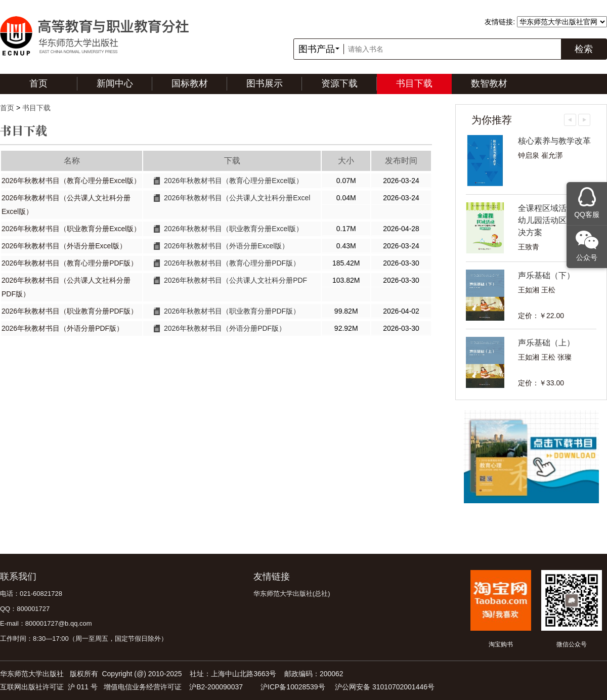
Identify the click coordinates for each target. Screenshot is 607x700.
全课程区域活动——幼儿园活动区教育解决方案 (554, 220)
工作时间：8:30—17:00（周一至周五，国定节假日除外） (84, 639)
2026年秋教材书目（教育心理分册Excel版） (233, 181)
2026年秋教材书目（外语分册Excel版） (226, 246)
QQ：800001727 (25, 609)
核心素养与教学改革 (554, 141)
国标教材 (190, 83)
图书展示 (265, 83)
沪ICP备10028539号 (293, 687)
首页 (38, 83)
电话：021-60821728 (31, 594)
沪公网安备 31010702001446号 (385, 687)
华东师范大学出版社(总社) (292, 594)
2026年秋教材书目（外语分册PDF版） (225, 328)
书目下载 (414, 83)
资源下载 (339, 83)
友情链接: (500, 22)
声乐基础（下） (546, 275)
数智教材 (489, 83)
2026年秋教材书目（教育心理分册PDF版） (232, 263)
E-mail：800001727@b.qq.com (46, 623)
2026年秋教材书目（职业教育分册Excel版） (233, 229)
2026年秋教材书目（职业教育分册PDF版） (232, 311)
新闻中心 (115, 83)
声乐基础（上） (546, 343)
